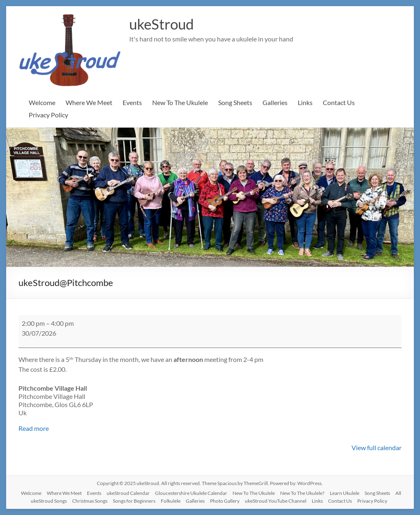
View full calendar (377, 447)
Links (305, 102)
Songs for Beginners (134, 501)
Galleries (275, 102)
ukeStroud (163, 24)
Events (132, 102)
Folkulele (171, 501)
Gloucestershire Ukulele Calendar (191, 493)
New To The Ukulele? (302, 493)
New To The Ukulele (180, 102)
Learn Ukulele (345, 493)
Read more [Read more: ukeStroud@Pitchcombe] (34, 428)
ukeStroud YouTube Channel (276, 501)
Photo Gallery (225, 501)
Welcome (42, 102)
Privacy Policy (48, 115)
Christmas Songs (90, 501)
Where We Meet (89, 102)
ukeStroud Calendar (128, 493)
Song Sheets (235, 102)
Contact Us (339, 102)
